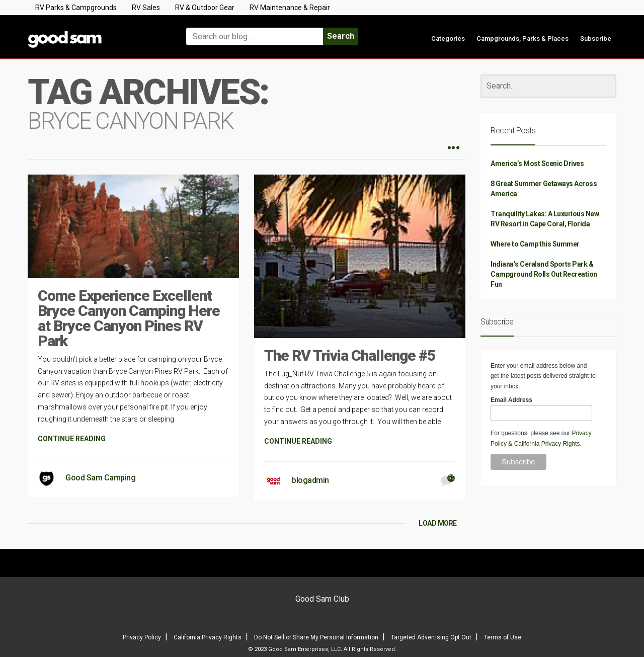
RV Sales (146, 8)
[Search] (548, 86)
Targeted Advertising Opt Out (431, 637)
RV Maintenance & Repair (290, 8)
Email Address (511, 400)
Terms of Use (503, 637)
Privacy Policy (142, 637)
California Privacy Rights (547, 444)
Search (341, 36)
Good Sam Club (322, 599)
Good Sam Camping (100, 478)
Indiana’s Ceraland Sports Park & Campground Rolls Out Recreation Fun (544, 274)
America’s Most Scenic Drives (537, 163)
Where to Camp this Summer (535, 244)
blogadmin (310, 480)
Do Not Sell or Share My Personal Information (316, 637)
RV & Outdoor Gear (205, 8)
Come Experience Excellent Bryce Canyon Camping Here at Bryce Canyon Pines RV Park (129, 318)
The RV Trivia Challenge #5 (350, 355)
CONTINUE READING (72, 439)
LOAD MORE (438, 523)
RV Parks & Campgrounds (76, 8)
